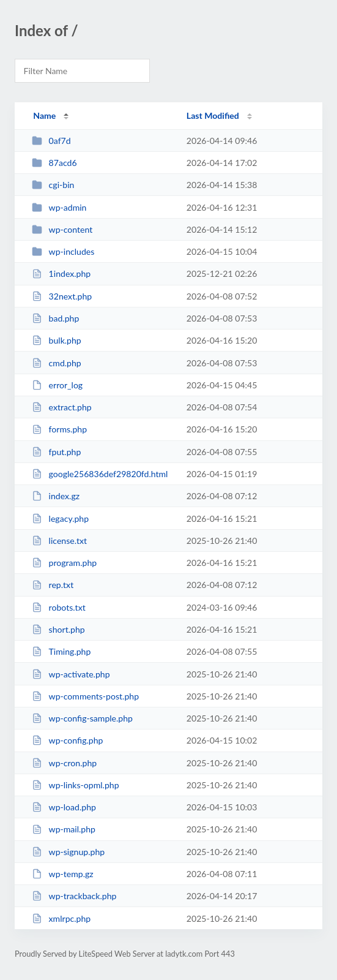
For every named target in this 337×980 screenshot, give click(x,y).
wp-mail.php (64, 829)
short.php (58, 629)
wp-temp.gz (63, 874)
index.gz (56, 496)
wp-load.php (64, 807)
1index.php (61, 273)
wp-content (62, 229)
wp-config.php (67, 740)
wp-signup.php (68, 852)
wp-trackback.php (74, 896)
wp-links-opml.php (75, 785)
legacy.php (60, 518)
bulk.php (57, 340)
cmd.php (57, 363)
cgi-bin (53, 185)
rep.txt (53, 585)
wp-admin (59, 207)
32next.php (62, 296)
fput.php (56, 452)
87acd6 (54, 163)
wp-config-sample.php (82, 718)
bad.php (55, 318)
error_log (57, 385)
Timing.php (61, 651)
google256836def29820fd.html (100, 474)
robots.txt (59, 607)
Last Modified (213, 115)
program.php (64, 563)
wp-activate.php (71, 674)
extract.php (62, 407)
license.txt (59, 541)
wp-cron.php (64, 763)
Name (44, 115)
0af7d (51, 141)
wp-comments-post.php (85, 696)
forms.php (59, 429)
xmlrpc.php (61, 918)
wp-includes (63, 251)
